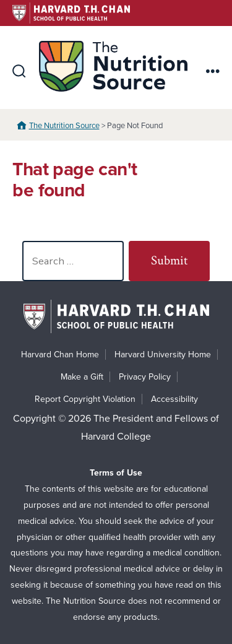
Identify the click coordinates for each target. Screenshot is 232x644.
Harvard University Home (163, 355)
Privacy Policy (145, 377)
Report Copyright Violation (85, 399)
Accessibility (174, 399)
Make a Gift (82, 377)
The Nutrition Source (64, 126)
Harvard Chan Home (60, 355)
